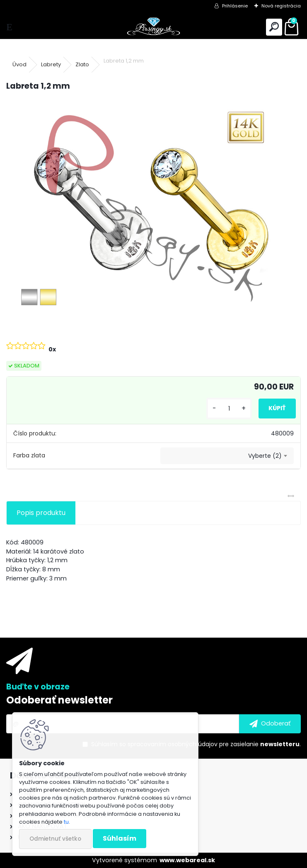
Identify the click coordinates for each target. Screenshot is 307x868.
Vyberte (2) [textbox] (265, 456)
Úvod (19, 64)
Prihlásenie (235, 6)
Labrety (51, 64)
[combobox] (227, 456)
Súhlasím (120, 838)
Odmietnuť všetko (55, 839)
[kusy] (229, 409)
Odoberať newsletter (59, 700)
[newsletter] (270, 724)
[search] (274, 27)
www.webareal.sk (187, 860)
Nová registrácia (281, 6)
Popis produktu (41, 513)
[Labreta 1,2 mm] (153, 209)
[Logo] (153, 27)
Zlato (82, 64)
